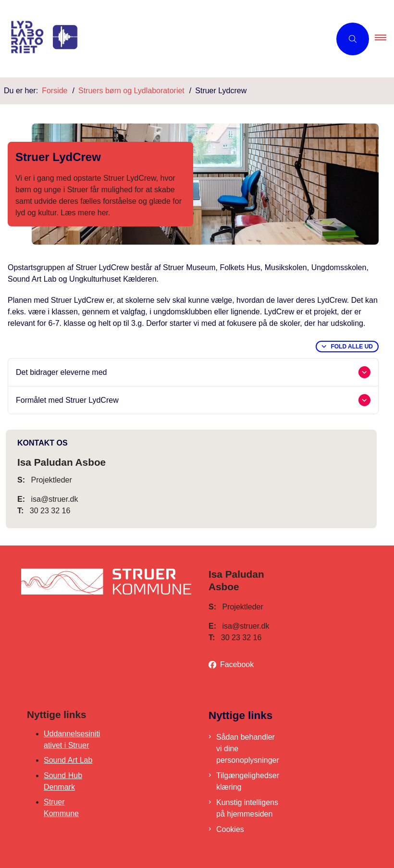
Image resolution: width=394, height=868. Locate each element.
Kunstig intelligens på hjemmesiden (247, 808)
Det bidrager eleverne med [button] (61, 372)
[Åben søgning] (353, 39)
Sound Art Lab (68, 760)
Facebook (237, 664)
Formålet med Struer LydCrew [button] (67, 400)
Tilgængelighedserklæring (248, 781)
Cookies (230, 829)
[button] (384, 39)
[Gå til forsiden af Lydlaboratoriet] (161, 39)
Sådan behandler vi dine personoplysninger (248, 749)
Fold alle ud (352, 347)
